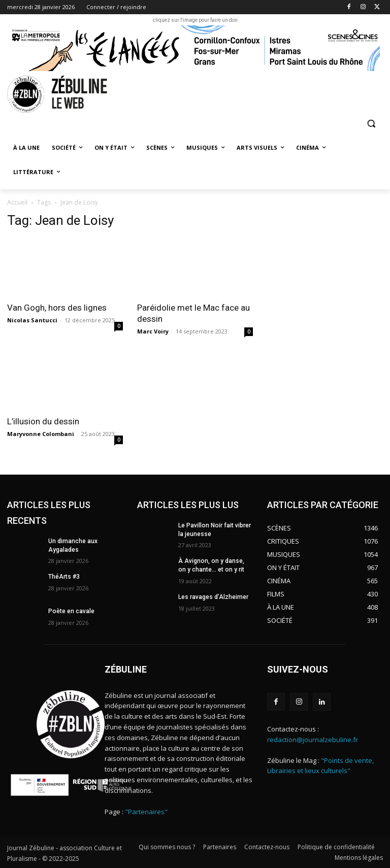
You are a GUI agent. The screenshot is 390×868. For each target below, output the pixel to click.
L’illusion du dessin (44, 421)
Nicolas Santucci (32, 320)
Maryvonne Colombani (41, 434)
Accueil (17, 202)
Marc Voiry (153, 331)
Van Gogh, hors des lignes (57, 308)
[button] (371, 124)
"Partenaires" (146, 812)
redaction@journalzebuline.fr (313, 740)
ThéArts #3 (64, 577)
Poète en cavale (71, 611)
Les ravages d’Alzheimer (213, 597)
